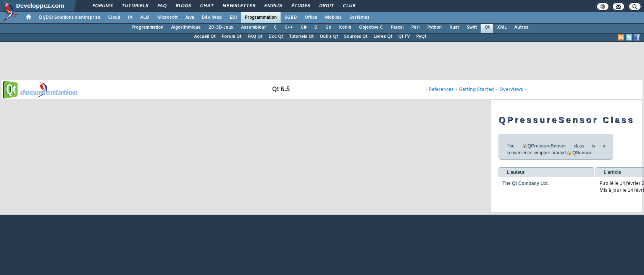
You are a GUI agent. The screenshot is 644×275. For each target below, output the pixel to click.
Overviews (511, 90)
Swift (472, 27)
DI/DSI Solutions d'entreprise (70, 18)
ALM (145, 18)
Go (328, 27)
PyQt (421, 37)
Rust (454, 27)
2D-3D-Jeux (221, 27)
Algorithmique (186, 27)
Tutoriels (135, 6)
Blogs (183, 6)
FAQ (161, 6)
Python (434, 27)
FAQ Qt (255, 37)
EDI (233, 18)
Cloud (114, 18)
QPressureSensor (547, 146)
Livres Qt (383, 37)
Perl (415, 27)
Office (311, 18)
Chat (206, 6)
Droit (326, 6)
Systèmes (359, 18)
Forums (102, 6)
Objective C (371, 27)
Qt (487, 27)
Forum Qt (231, 37)
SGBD (291, 18)
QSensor (582, 153)
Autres (521, 27)
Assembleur (253, 27)
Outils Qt (329, 37)
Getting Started (476, 90)
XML (502, 27)
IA (130, 18)
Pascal (397, 27)
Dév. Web (212, 18)
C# (303, 27)
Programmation (261, 18)
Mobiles (333, 18)
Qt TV (404, 37)
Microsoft (167, 18)
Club (349, 6)
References (441, 90)
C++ (289, 27)
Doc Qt (276, 37)
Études (300, 6)
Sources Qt (356, 37)
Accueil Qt (205, 37)
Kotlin (345, 27)
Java (190, 18)
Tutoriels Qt (301, 37)
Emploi (273, 6)
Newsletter (238, 6)
